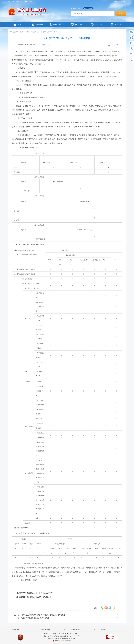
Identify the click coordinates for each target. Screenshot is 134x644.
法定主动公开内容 (46, 32)
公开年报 (56, 32)
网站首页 (46, 634)
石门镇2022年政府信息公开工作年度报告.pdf (33, 597)
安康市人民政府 (28, 1)
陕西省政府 (19, 1)
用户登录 (73, 9)
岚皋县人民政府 (25, 32)
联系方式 (77, 634)
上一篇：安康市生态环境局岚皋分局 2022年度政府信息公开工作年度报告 (40, 615)
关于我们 (54, 634)
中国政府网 (11, 1)
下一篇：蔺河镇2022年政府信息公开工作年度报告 (32, 618)
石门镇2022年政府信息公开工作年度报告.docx (34, 593)
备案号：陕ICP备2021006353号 (71, 636)
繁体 (79, 9)
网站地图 (69, 634)
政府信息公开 (35, 32)
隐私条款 (62, 634)
